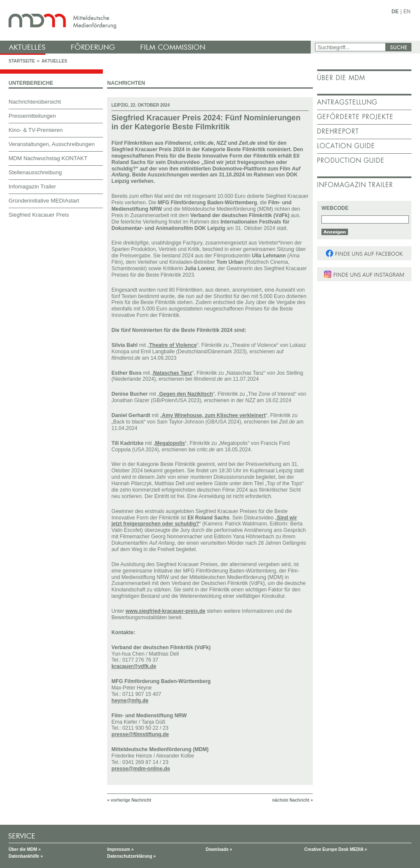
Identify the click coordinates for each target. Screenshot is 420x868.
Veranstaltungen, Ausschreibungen (52, 144)
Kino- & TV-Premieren (36, 130)
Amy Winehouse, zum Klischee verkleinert (213, 415)
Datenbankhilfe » (26, 856)
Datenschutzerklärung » (131, 856)
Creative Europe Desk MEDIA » (336, 849)
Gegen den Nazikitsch (186, 394)
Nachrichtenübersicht (35, 102)
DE (395, 12)
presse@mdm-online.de (141, 769)
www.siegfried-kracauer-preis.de (165, 611)
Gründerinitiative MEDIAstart (44, 201)
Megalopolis (170, 443)
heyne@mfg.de (130, 701)
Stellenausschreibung (35, 172)
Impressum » (120, 849)
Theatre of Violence (173, 345)
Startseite (22, 61)
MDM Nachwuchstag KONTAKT (48, 158)
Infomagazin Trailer (32, 186)
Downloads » (219, 849)
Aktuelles (54, 61)
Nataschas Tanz (172, 373)
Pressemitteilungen (32, 116)
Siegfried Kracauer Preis (39, 215)
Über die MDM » (25, 849)
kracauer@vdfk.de (134, 666)
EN (407, 12)
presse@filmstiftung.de (140, 734)
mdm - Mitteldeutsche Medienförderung (156, 20)
